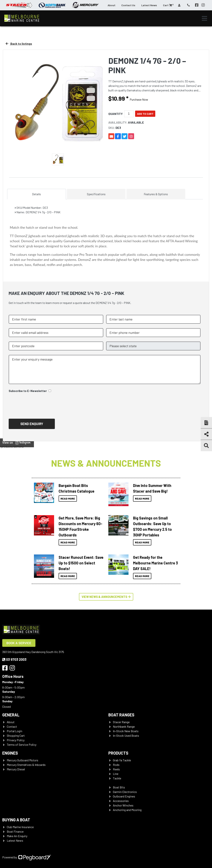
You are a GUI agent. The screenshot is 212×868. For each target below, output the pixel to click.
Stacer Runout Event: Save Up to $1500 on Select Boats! (81, 563)
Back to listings (19, 44)
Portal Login (15, 731)
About (111, 5)
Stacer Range (121, 722)
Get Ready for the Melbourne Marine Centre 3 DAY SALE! (155, 563)
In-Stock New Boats (126, 731)
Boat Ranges (121, 715)
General (11, 715)
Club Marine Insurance (20, 827)
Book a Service (19, 643)
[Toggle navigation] (204, 18)
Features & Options (156, 194)
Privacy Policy (16, 740)
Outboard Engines (124, 796)
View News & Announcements (106, 597)
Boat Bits (119, 787)
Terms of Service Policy (22, 745)
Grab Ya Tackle (122, 760)
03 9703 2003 (14, 659)
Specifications (96, 194)
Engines (10, 753)
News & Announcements (106, 463)
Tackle (117, 778)
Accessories (121, 801)
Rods (116, 765)
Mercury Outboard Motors (23, 760)
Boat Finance (15, 831)
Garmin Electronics (125, 792)
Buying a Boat (16, 820)
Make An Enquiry (17, 836)
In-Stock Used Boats (126, 735)
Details (36, 194)
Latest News (149, 5)
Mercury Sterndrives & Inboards (26, 765)
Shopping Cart (16, 735)
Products (118, 753)
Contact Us (128, 5)
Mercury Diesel (16, 769)
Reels (116, 769)
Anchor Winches (123, 805)
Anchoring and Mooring (127, 810)
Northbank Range (124, 726)
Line (116, 774)
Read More (68, 499)
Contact (12, 726)
